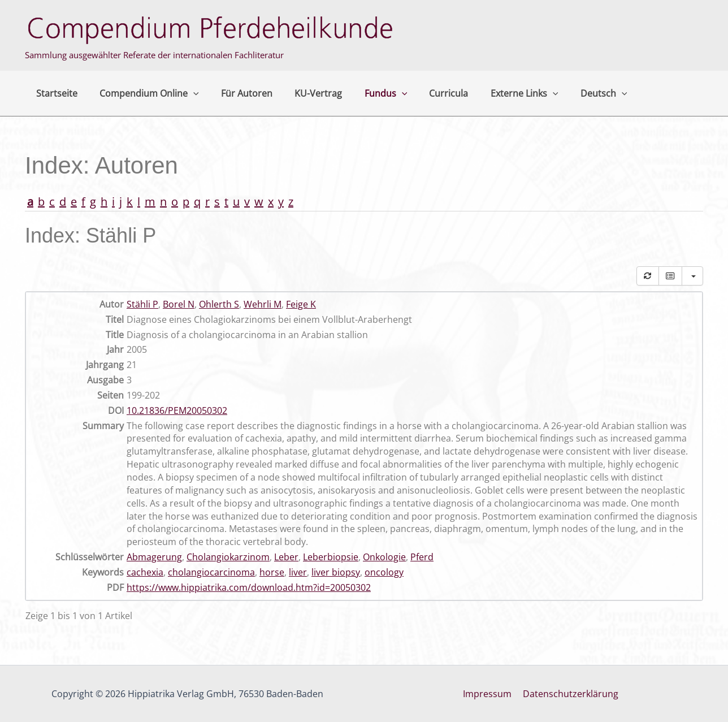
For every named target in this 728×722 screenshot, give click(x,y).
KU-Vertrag (304, 93)
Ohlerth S (219, 304)
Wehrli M (263, 304)
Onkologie (384, 557)
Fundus (367, 93)
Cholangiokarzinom (228, 557)
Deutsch (573, 93)
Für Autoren (237, 93)
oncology (384, 572)
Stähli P (142, 304)
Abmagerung (154, 557)
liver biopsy (336, 572)
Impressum (488, 694)
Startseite (55, 93)
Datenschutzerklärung (569, 694)
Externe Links (497, 93)
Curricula (426, 93)
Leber (286, 557)
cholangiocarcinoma (211, 572)
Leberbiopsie (331, 557)
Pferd (422, 557)
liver (298, 572)
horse (272, 572)
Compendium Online (143, 93)
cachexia (145, 572)
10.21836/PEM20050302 (177, 410)
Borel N (179, 304)
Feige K (301, 304)
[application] (187, 93)
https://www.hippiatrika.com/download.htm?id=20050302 (249, 587)
